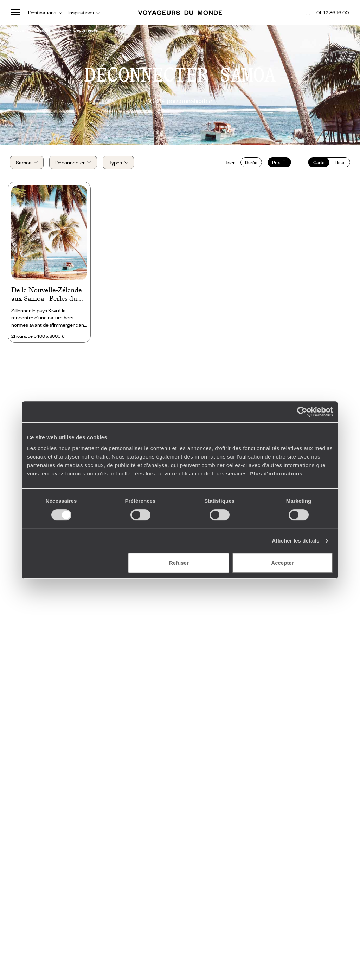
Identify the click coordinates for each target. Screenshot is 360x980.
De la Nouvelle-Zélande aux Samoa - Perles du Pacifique (46, 297)
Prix (278, 163)
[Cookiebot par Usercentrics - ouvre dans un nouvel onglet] (302, 412)
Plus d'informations (276, 473)
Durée (250, 163)
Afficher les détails (295, 541)
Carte (317, 163)
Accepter (282, 563)
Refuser (179, 563)
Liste (338, 163)
